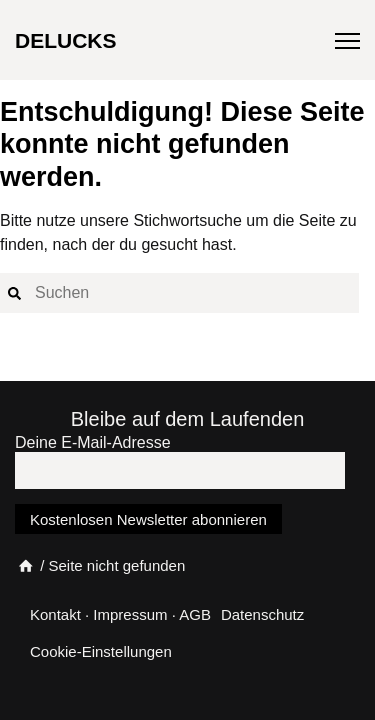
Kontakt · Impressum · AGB (120, 614)
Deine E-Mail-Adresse (93, 442)
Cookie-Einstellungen (101, 651)
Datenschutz (262, 614)
